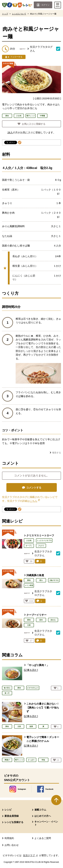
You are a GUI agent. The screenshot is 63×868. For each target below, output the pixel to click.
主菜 (29, 625)
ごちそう (41, 546)
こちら (35, 501)
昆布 (41, 620)
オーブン (29, 546)
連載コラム (40, 810)
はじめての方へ (43, 816)
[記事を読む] (31, 670)
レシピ (8, 810)
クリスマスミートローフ (40, 535)
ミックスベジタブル (44, 540)
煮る (41, 580)
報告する (57, 453)
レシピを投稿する (14, 822)
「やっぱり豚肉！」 (38, 665)
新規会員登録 (12, 816)
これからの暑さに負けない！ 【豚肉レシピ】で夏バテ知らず (43, 707)
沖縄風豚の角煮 (35, 575)
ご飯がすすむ (54, 580)
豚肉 (29, 580)
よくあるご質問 (43, 838)
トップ (5, 14)
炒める (53, 620)
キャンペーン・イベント (46, 823)
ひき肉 (29, 540)
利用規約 (9, 838)
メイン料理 (29, 585)
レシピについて (19, 14)
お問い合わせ (12, 845)
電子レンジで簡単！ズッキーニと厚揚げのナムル (43, 739)
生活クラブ (31, 855)
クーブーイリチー (36, 615)
